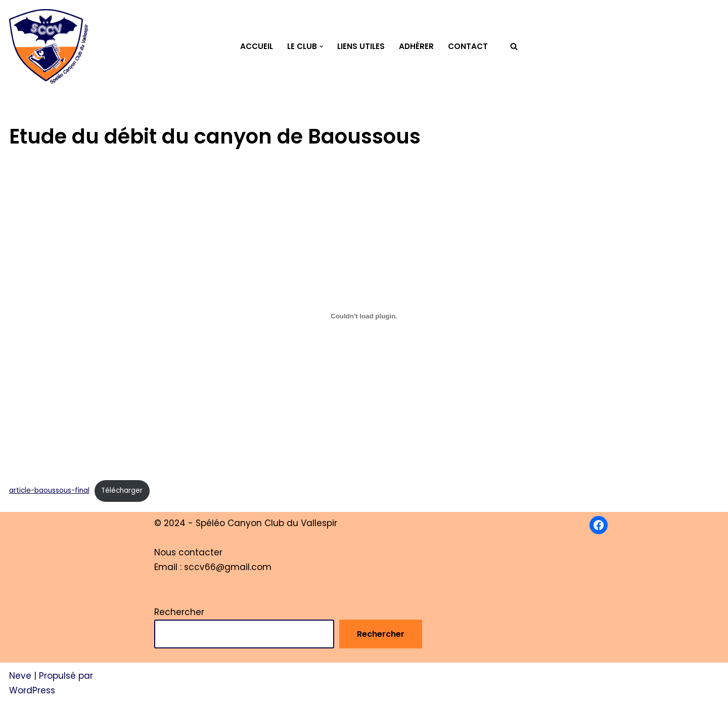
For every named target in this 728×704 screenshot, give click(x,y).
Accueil (257, 46)
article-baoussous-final (49, 490)
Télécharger (122, 490)
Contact (468, 46)
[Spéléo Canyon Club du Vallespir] (49, 46)
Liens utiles (361, 46)
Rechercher (179, 612)
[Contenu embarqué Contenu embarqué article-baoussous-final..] (364, 316)
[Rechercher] (514, 46)
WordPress (32, 690)
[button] (322, 46)
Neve (20, 676)
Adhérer (416, 46)
